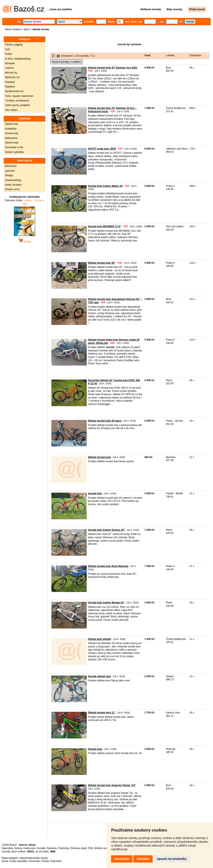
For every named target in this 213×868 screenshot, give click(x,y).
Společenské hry (14, 91)
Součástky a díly (14, 147)
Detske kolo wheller (100, 639)
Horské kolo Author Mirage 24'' (106, 603)
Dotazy (18, 848)
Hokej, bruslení (13, 185)
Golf (7, 49)
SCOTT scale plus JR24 (102, 149)
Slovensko (34, 861)
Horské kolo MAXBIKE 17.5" (105, 226)
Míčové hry (11, 73)
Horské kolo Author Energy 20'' (106, 530)
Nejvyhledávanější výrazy (34, 858)
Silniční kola (12, 143)
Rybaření (10, 87)
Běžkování (11, 166)
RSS (91, 848)
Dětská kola (12, 124)
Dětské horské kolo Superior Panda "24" (112, 785)
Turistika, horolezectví (17, 101)
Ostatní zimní (12, 189)
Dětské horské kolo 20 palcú (105, 421)
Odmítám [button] (143, 859)
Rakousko (56, 861)
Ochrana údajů (79, 848)
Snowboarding (13, 180)
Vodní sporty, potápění (17, 105)
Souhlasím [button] (122, 859)
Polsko (45, 861)
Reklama (52, 848)
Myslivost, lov (12, 77)
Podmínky (63, 848)
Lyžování (10, 171)
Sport (27, 29)
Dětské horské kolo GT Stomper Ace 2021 (113, 68)
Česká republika (18, 861)
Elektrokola (11, 138)
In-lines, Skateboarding (18, 59)
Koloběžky (11, 129)
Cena (147, 55)
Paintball (10, 82)
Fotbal (8, 54)
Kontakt (41, 848)
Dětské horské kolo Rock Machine (108, 566)
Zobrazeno (195, 55)
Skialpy (9, 175)
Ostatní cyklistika (14, 152)
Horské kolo (95, 749)
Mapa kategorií (10, 858)
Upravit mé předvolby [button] (172, 859)
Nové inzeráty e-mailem (67, 62)
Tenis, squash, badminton (19, 96)
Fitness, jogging (14, 45)
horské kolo (95, 493)
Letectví (9, 68)
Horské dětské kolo (99, 676)
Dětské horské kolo (99, 457)
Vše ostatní (11, 110)
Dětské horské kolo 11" (102, 713)
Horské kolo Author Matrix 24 (105, 186)
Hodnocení (30, 848)
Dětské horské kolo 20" (102, 263)
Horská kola (12, 133)
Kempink (10, 63)
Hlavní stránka (13, 29)
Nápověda (7, 848)
